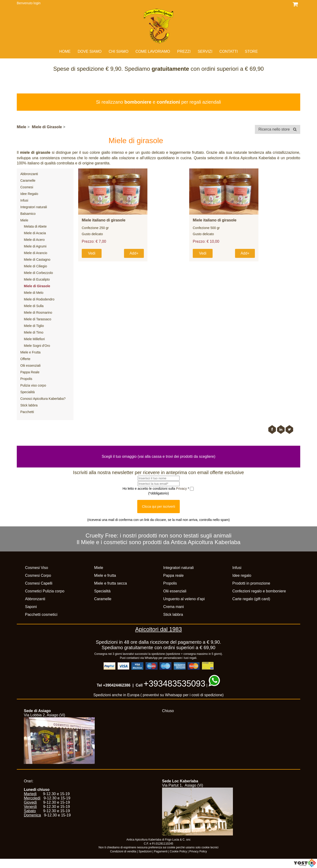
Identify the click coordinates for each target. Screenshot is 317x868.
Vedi (92, 253)
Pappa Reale (30, 372)
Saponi (31, 607)
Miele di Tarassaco (38, 319)
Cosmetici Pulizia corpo (45, 591)
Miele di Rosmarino (38, 313)
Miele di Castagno (37, 260)
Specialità (28, 392)
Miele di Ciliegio (35, 266)
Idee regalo (242, 575)
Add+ (134, 253)
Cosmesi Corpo (38, 575)
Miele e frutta (105, 575)
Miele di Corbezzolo (38, 273)
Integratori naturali (34, 207)
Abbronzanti (29, 174)
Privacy (182, 489)
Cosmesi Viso (37, 568)
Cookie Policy (178, 851)
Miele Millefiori (34, 339)
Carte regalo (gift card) (251, 599)
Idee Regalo (29, 194)
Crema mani (173, 607)
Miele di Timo (34, 332)
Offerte (25, 359)
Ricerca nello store (278, 129)
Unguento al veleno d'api (184, 599)
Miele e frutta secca (111, 583)
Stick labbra (29, 405)
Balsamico (28, 214)
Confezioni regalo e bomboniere (259, 591)
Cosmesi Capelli (39, 583)
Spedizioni (145, 851)
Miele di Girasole (47, 127)
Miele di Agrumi (35, 246)
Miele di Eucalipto (37, 279)
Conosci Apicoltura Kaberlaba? (43, 399)
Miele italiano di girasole (104, 220)
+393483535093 (174, 684)
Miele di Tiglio (34, 326)
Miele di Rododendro (39, 299)
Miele (21, 127)
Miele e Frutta (30, 352)
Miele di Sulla (34, 306)
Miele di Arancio (36, 253)
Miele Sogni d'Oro (37, 346)
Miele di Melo (34, 293)
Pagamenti (161, 851)
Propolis (26, 379)
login (37, 3)
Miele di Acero (34, 240)
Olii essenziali (30, 366)
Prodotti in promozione (251, 583)
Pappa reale (173, 575)
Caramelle (28, 181)
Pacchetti (27, 412)
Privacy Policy (198, 851)
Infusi (24, 200)
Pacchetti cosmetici (41, 615)
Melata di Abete (35, 226)
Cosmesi (27, 187)
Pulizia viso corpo (33, 385)
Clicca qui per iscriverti (158, 507)
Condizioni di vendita (123, 851)
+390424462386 (117, 685)
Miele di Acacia (35, 233)
